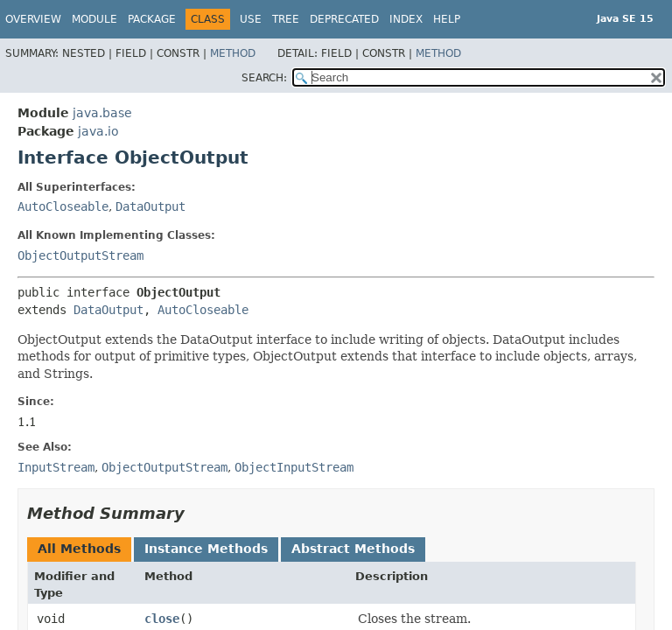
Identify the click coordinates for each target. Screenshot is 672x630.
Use (251, 19)
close (162, 619)
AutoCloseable (63, 206)
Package (152, 19)
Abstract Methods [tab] (353, 549)
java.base (102, 113)
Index (406, 19)
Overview (33, 19)
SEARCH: (264, 78)
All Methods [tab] (79, 549)
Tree (286, 19)
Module (94, 19)
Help (447, 19)
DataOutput (150, 206)
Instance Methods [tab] (206, 549)
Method (233, 53)
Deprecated (344, 19)
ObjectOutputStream (80, 255)
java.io (98, 131)
